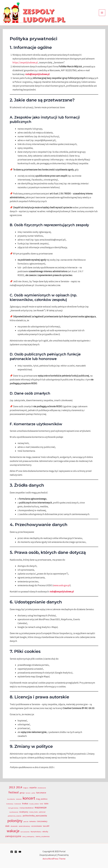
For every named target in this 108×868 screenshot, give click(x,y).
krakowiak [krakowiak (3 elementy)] (18, 804)
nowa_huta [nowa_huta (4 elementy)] (33, 812)
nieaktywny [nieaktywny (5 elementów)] (24, 812)
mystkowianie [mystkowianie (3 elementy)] (14, 812)
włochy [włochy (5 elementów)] (45, 832)
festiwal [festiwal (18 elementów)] (14, 792)
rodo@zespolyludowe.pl (37, 74)
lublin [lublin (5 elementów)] (46, 804)
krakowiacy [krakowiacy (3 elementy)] (10, 804)
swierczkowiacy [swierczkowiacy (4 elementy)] (24, 826)
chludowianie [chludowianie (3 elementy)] (42, 788)
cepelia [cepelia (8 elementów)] (33, 788)
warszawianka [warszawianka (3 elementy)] (25, 832)
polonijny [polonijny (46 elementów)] (15, 821)
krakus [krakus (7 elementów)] (25, 804)
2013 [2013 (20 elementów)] (12, 787)
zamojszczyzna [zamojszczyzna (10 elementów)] (13, 836)
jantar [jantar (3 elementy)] (33, 793)
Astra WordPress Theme (54, 859)
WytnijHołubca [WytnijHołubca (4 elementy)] (36, 832)
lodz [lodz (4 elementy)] (41, 804)
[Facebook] (12, 852)
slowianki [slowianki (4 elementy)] (14, 826)
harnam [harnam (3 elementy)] (28, 793)
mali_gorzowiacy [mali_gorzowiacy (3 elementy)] (13, 808)
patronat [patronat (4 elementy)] (42, 812)
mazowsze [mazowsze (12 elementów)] (41, 807)
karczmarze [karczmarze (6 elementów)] (41, 793)
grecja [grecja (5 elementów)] (22, 793)
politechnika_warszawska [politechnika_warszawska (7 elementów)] (35, 816)
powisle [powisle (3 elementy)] (26, 822)
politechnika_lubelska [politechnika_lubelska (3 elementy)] (15, 816)
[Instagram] (16, 852)
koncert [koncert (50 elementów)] (29, 798)
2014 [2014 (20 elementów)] (19, 787)
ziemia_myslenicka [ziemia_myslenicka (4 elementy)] (43, 836)
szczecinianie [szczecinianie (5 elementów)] (37, 826)
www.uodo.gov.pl (62, 585)
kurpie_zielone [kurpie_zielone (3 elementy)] (34, 804)
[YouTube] (20, 852)
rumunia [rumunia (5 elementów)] (33, 821)
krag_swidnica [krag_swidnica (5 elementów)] (42, 799)
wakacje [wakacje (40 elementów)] (13, 831)
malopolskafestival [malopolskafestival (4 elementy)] (26, 808)
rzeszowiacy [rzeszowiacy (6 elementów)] (42, 821)
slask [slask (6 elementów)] (7, 826)
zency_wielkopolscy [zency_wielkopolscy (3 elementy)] (28, 837)
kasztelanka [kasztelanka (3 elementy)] (11, 799)
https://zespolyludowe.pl (25, 63)
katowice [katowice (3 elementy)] (19, 799)
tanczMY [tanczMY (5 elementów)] (46, 826)
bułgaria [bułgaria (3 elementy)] (26, 788)
